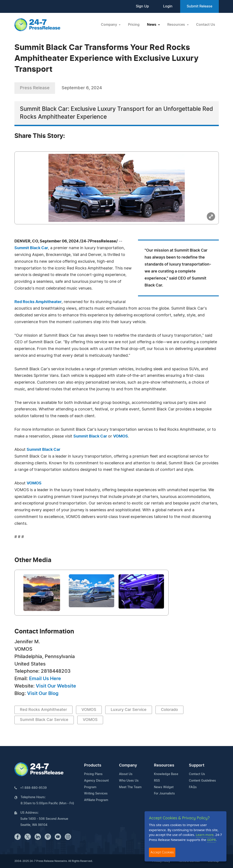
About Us (126, 774)
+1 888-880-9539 (33, 788)
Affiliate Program (96, 800)
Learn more (205, 835)
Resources (164, 765)
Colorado (169, 710)
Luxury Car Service (129, 710)
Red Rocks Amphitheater (38, 302)
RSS (157, 781)
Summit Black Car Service (44, 720)
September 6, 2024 (82, 88)
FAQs (193, 787)
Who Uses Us (129, 781)
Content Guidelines (202, 781)
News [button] (152, 25)
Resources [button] (177, 25)
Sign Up (142, 6)
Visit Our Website (56, 686)
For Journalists (164, 794)
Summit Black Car (31, 248)
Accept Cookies (162, 852)
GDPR (211, 840)
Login (168, 6)
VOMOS (121, 436)
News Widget (164, 787)
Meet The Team (130, 787)
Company (128, 765)
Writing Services (96, 794)
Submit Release (199, 6)
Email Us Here (45, 679)
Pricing (134, 25)
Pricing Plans (93, 774)
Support (197, 765)
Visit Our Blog (43, 693)
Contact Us (206, 25)
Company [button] (109, 25)
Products (93, 765)
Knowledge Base (166, 774)
